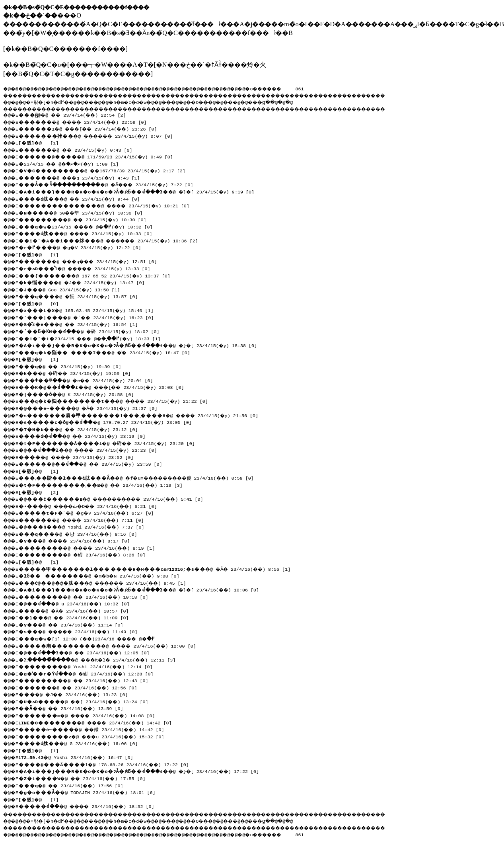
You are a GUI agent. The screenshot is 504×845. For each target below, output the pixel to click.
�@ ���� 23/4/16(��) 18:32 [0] (91, 806)
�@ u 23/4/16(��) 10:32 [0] (78, 603)
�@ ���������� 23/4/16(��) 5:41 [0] (118, 498)
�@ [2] (40, 492)
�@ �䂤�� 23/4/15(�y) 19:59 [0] (78, 373)
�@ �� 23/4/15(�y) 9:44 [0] (82, 198)
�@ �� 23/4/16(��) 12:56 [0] (81, 687)
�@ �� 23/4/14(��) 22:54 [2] (76, 114)
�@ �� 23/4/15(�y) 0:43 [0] (79, 149)
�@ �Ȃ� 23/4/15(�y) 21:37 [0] (91, 408)
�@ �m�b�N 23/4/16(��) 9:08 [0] (103, 575)
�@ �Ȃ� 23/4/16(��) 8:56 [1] (158, 568)
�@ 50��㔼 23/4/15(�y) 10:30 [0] (84, 212)
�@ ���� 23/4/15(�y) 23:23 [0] (93, 449)
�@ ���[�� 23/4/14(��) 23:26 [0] (92, 128)
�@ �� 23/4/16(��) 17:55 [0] (86, 778)
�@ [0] (40, 303)
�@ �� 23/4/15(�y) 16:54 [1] (81, 324)
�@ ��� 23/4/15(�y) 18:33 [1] (94, 338)
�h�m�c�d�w (141, 101)
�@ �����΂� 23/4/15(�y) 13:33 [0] (94, 268)
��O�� (219, 101)
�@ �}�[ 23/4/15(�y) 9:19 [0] (141, 191)
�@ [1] (40, 142)
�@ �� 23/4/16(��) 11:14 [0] (74, 624)
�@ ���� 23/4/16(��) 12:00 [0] (112, 645)
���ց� (289, 101)
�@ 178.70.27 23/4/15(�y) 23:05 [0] (108, 422)
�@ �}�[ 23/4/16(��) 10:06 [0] (143, 589)
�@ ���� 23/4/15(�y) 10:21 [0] (108, 205)
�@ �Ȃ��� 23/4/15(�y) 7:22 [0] (114, 184)
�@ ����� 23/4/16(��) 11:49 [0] (83, 631)
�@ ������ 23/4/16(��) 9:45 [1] (107, 582)
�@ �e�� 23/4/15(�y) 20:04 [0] (90, 380)
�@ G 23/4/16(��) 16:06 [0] (81, 743)
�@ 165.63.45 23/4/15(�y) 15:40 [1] (88, 310)
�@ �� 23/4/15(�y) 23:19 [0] (86, 435)
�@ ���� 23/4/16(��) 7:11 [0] (86, 519)
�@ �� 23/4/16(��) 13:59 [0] (74, 708)
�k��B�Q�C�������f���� (65, 49)
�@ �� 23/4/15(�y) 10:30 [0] (86, 219)
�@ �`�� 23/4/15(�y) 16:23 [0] (90, 317)
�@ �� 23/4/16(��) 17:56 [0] (74, 785)
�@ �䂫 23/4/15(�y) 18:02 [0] (92, 331)
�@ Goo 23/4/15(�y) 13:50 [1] (71, 289)
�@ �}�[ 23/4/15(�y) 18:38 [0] (142, 345)
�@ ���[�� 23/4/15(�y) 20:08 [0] (107, 386)
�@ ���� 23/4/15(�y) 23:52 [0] (80, 457)
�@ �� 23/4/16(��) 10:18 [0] (87, 596)
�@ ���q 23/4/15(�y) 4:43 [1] (83, 177)
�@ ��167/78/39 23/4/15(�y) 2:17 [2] (105, 170)
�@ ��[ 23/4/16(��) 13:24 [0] (87, 701)
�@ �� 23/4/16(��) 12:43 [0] (87, 680)
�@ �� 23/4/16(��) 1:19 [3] (104, 484)
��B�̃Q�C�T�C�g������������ (78, 74)
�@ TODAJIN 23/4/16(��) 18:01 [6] (90, 792)
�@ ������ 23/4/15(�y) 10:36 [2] (113, 240)
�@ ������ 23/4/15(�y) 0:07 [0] (100, 135)
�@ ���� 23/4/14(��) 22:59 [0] (87, 121)
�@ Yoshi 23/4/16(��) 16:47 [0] (79, 757)
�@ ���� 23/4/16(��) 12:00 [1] (91, 638)
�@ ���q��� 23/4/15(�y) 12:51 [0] (92, 261)
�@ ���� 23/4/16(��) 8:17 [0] (79, 540)
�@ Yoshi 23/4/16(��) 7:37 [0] (84, 526)
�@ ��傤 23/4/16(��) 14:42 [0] (95, 729)
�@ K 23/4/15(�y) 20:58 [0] (79, 394)
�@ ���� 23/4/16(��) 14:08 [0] (91, 715)
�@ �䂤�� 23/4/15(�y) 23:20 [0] (110, 443)
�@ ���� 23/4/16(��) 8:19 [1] (91, 547)
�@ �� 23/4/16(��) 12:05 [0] (89, 652)
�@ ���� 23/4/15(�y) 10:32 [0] (90, 226)
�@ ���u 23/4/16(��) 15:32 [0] (95, 736)
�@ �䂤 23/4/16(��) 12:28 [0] (90, 673)
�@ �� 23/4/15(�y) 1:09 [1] (73, 163)
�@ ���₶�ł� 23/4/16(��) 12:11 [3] (105, 659)
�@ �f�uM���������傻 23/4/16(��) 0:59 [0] (143, 477)
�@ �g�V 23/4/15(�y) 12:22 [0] (83, 247)
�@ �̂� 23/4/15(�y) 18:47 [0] (107, 352)
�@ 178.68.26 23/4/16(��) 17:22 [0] (106, 764)
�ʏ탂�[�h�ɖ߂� (52, 101)
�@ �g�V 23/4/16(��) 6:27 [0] (90, 512)
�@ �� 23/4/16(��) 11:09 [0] (77, 617)
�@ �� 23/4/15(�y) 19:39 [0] (73, 366)
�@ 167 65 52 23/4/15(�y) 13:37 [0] (97, 275)
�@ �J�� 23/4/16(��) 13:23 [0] (77, 694)
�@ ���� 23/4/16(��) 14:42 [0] (99, 722)
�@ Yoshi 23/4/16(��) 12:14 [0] (88, 666)
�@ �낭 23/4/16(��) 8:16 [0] (81, 533)
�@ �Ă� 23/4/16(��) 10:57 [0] (77, 610)
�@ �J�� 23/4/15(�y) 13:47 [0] (85, 282)
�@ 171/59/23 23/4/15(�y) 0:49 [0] (98, 156)
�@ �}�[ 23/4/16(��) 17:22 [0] (143, 771)
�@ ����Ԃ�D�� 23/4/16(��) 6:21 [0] (92, 505)
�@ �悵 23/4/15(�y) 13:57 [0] (81, 296)
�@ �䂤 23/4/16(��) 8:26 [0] (85, 554)
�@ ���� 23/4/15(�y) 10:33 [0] (89, 233)
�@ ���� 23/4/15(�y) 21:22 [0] (117, 400)
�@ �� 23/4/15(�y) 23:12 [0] (81, 429)
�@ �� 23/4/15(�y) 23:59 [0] (94, 463)
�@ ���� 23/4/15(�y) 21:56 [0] (142, 415)
